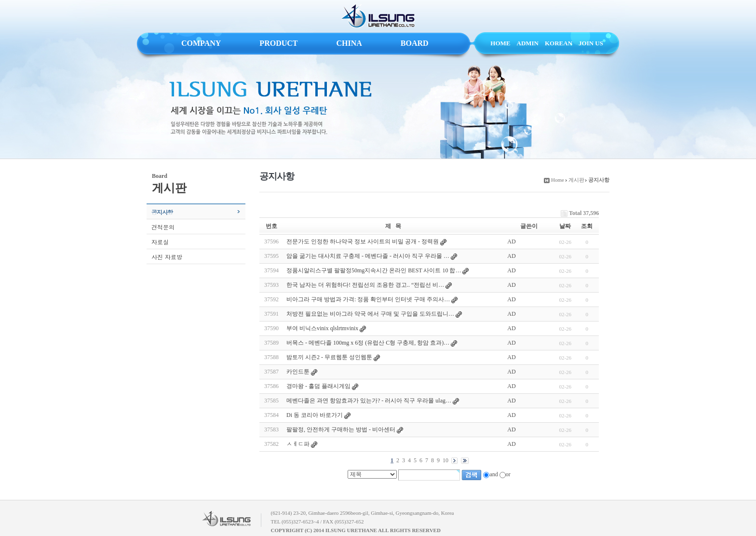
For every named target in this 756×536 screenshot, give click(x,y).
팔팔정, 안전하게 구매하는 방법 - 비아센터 (341, 429)
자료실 (160, 242)
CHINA (349, 43)
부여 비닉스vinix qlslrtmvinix (322, 328)
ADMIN (528, 43)
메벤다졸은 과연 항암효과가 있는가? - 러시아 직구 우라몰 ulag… (369, 401)
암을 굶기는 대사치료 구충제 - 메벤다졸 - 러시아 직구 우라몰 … (368, 256)
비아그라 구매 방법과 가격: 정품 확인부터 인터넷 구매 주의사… (368, 299)
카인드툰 (298, 372)
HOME (500, 43)
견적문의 (163, 227)
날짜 (565, 226)
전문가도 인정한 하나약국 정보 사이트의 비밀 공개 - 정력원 (363, 241)
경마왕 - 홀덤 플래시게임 (318, 386)
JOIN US (591, 43)
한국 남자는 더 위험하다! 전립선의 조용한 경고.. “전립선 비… (365, 285)
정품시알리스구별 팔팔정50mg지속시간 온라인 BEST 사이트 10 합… (374, 270)
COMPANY (201, 43)
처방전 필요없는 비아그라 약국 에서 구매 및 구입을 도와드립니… (370, 314)
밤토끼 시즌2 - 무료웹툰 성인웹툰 (329, 357)
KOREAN (559, 43)
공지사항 (162, 212)
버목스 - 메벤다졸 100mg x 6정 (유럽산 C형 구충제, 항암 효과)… (368, 343)
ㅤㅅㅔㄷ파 (298, 444)
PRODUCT (278, 43)
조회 (587, 226)
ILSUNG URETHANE (378, 16)
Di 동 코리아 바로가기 (315, 415)
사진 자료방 (167, 257)
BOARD (415, 43)
